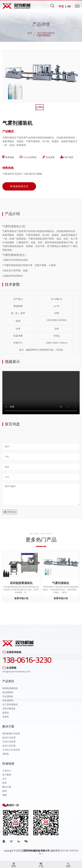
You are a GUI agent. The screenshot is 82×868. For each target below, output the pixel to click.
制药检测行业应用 (11, 734)
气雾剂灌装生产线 (12, 231)
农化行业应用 (9, 746)
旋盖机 (6, 713)
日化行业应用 (9, 742)
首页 (30, 33)
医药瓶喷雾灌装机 (21, 583)
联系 (5, 783)
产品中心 (7, 771)
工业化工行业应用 (11, 750)
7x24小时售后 (28, 157)
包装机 (6, 717)
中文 (61, 6)
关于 (5, 779)
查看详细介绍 (21, 598)
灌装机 (6, 754)
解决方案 (7, 787)
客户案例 (7, 775)
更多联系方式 (19, 186)
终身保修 (8, 157)
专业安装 (48, 157)
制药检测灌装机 (10, 688)
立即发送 (10, 512)
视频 (5, 795)
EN (69, 6)
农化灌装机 (8, 700)
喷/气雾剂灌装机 (46, 33)
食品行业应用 (9, 738)
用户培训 (67, 157)
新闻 (5, 791)
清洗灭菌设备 (9, 709)
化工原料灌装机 (10, 704)
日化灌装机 (8, 696)
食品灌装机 (8, 692)
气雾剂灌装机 (11, 255)
